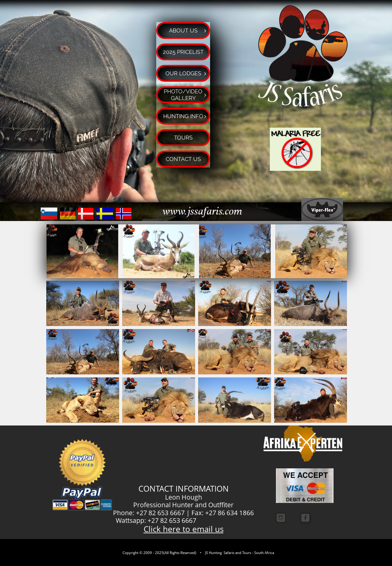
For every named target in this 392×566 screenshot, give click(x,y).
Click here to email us (184, 529)
